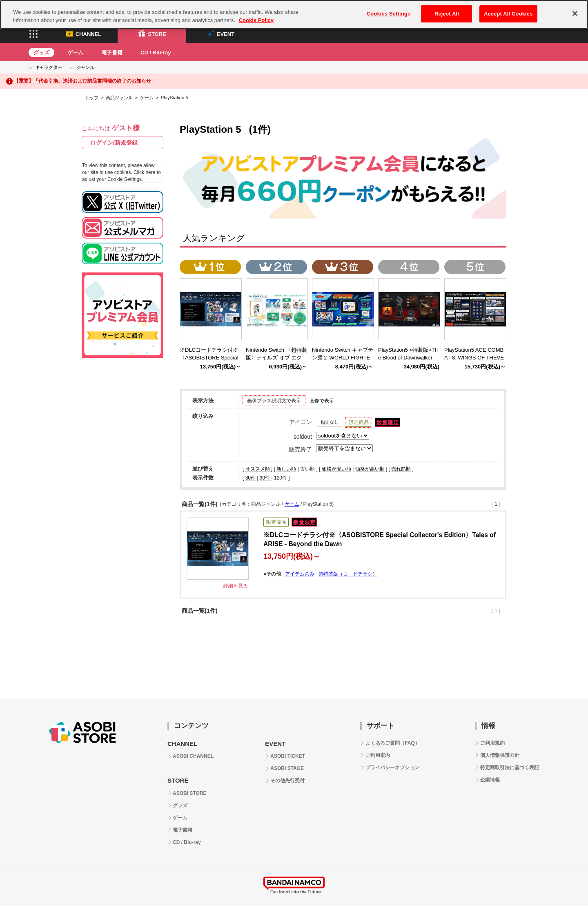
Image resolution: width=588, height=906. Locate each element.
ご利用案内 (378, 755)
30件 (251, 478)
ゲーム (75, 52)
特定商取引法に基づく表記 (510, 768)
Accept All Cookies (508, 14)
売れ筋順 (401, 469)
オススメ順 (258, 469)
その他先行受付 (287, 781)
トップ (92, 98)
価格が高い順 (370, 469)
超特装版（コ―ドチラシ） (348, 574)
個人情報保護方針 (500, 755)
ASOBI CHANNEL (193, 756)
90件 (265, 478)
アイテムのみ (300, 574)
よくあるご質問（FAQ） (393, 743)
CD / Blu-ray (156, 52)
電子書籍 (112, 52)
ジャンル (85, 67)
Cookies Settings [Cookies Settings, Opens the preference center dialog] (389, 14)
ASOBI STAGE (287, 768)
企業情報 (490, 780)
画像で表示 (322, 401)
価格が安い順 (336, 469)
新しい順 (286, 469)
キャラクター (49, 67)
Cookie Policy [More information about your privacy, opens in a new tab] (256, 20)
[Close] (575, 13)
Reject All (447, 14)
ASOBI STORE (189, 793)
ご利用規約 (492, 743)
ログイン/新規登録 (114, 143)
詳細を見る (236, 586)
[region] (294, 15)
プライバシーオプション (392, 768)
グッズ (41, 52)
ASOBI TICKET (288, 756)
